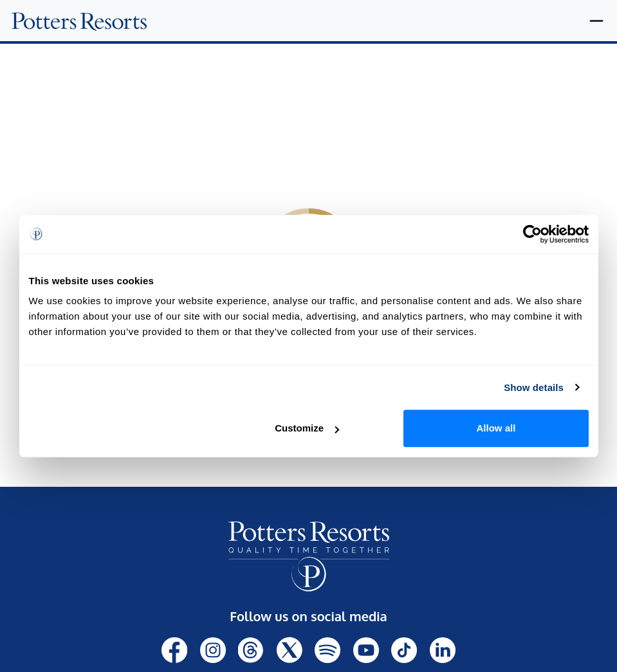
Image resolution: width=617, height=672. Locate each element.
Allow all (496, 428)
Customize (307, 428)
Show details (534, 387)
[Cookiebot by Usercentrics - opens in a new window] (532, 234)
